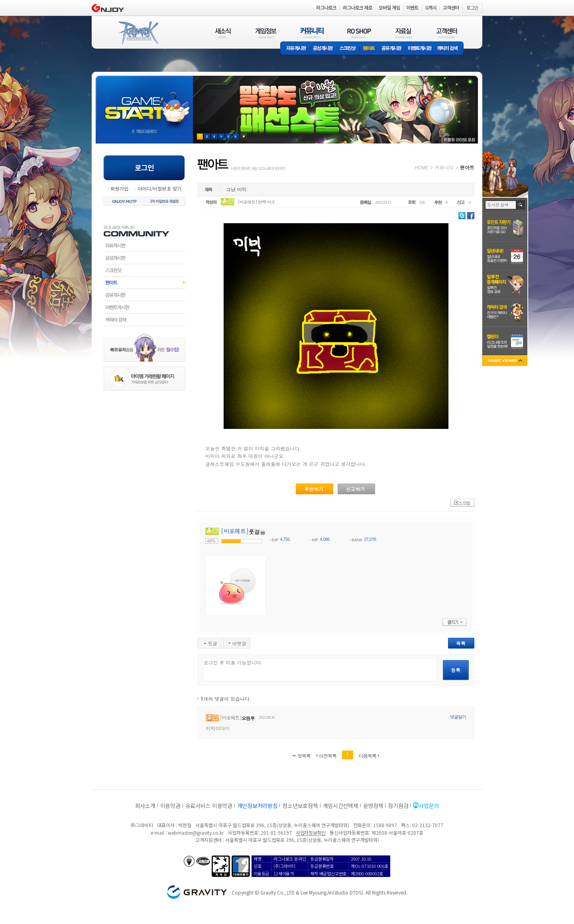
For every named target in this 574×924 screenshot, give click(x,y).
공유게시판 (392, 49)
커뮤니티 (444, 167)
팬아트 (369, 49)
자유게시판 (295, 49)
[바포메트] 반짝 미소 (256, 202)
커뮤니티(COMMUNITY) (312, 33)
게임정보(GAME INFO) (266, 33)
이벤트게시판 (420, 49)
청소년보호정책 (300, 806)
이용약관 (170, 806)
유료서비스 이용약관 (209, 806)
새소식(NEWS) (223, 33)
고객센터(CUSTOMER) (447, 33)
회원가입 (119, 188)
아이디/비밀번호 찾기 (159, 188)
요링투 (248, 718)
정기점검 (398, 806)
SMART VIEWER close (506, 361)
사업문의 (429, 806)
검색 (521, 205)
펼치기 (454, 622)
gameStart (144, 102)
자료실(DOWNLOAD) (403, 33)
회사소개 (145, 806)
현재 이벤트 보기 (244, 137)
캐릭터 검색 (450, 49)
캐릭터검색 (144, 320)
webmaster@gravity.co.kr (196, 833)
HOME (422, 167)
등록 (456, 670)
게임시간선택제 (341, 806)
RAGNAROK (138, 33)
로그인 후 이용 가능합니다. (320, 670)
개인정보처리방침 (258, 806)
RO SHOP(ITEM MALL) (359, 33)
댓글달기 (458, 717)
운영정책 (373, 806)
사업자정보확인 (311, 833)
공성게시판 (323, 49)
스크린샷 (348, 49)
